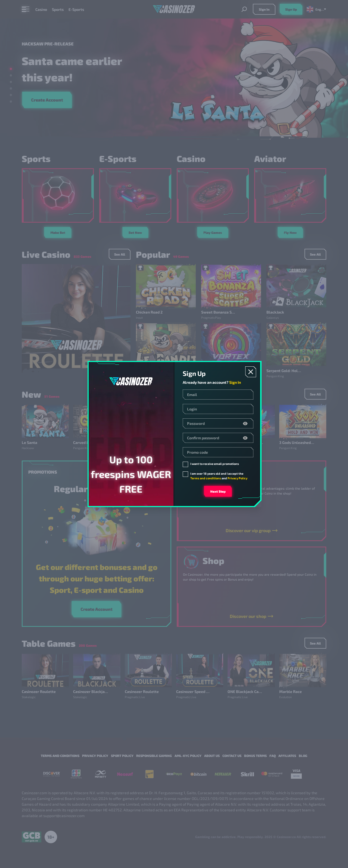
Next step (218, 491)
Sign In (235, 382)
